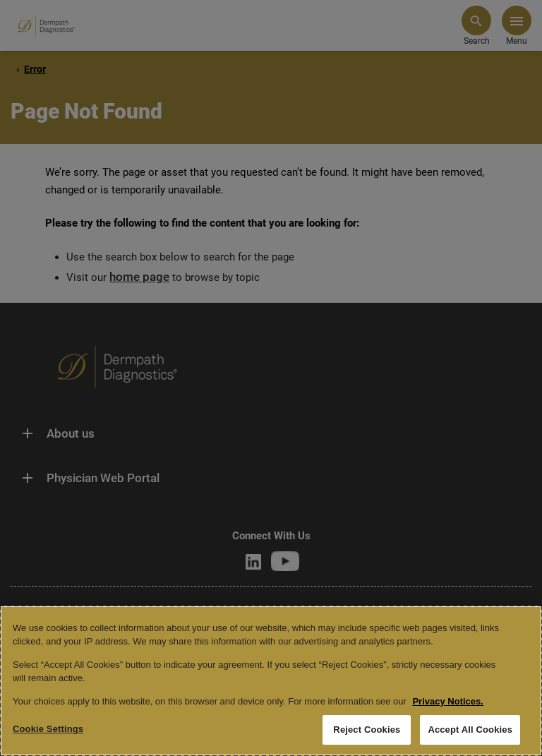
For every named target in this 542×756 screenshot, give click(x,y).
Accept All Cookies (470, 730)
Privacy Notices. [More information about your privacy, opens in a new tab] (447, 701)
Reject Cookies (367, 730)
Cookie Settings (48, 729)
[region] (271, 681)
